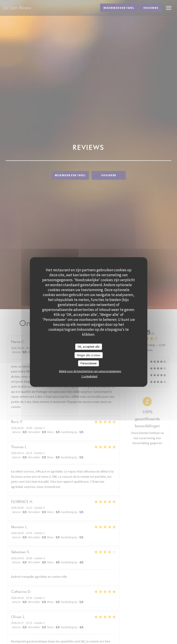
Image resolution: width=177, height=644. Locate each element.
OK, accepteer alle (88, 347)
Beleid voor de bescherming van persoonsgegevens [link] (90, 371)
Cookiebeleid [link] (89, 376)
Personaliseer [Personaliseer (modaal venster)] (89, 363)
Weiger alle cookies (88, 355)
